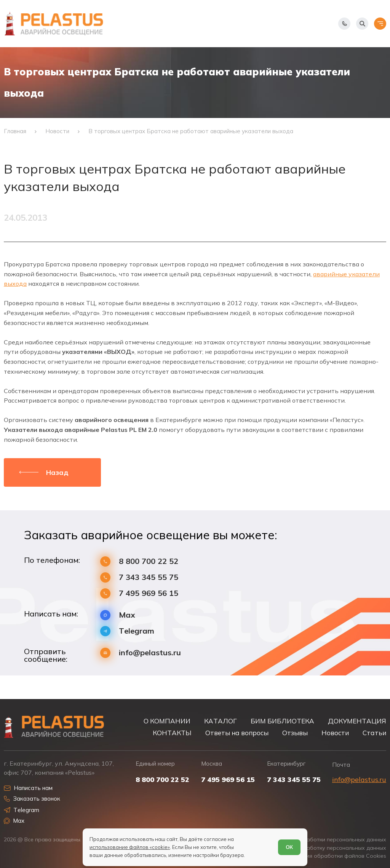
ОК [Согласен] (289, 847)
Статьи (374, 733)
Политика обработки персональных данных (328, 840)
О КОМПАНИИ (167, 721)
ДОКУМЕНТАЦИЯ (357, 721)
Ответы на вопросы (237, 733)
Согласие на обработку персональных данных (324, 848)
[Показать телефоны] (344, 24)
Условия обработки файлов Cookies (338, 856)
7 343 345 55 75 (149, 577)
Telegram (137, 631)
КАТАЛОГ (221, 721)
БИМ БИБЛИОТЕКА (282, 721)
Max (127, 615)
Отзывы (295, 733)
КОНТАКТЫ (172, 733)
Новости (335, 733)
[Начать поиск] (362, 24)
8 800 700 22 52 (149, 561)
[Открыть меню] (380, 24)
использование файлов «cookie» (130, 847)
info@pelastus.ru (150, 653)
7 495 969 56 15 (149, 593)
